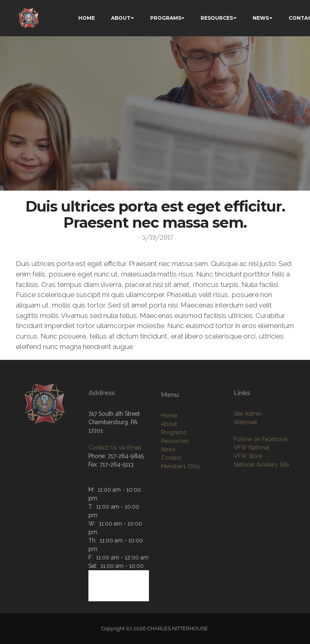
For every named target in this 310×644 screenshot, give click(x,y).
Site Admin (248, 441)
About (169, 454)
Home (169, 446)
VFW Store (248, 483)
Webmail (245, 449)
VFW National (252, 475)
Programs (174, 463)
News (168, 480)
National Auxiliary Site (261, 492)
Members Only (181, 497)
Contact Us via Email (115, 475)
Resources (175, 471)
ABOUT (121, 18)
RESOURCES (217, 18)
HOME (87, 18)
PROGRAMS (166, 18)
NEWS (261, 18)
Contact (171, 488)
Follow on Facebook (261, 466)
